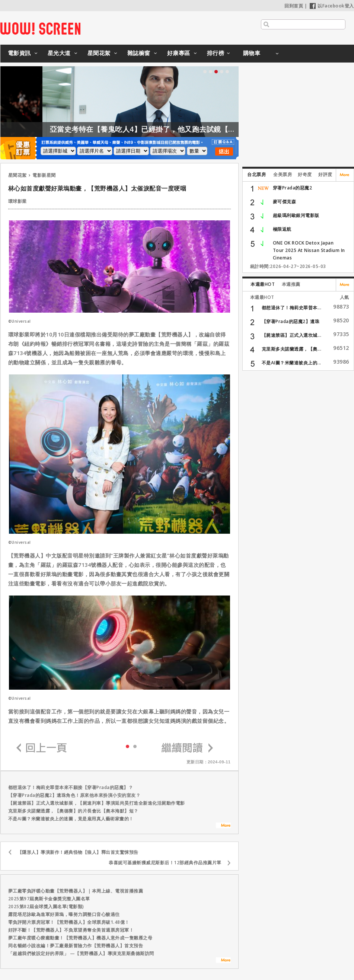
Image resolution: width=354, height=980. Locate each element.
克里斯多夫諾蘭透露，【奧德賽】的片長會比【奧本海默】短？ (73, 811)
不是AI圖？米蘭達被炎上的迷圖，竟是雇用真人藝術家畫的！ (71, 819)
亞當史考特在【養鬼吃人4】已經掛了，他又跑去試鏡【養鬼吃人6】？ (179, 129)
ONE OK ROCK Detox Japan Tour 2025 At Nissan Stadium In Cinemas (309, 250)
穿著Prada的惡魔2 (293, 188)
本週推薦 (291, 284)
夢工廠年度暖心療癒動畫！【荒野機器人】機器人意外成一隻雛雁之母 (80, 938)
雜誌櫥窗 (139, 53)
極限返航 (282, 229)
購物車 (252, 53)
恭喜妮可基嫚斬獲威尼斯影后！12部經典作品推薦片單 (165, 863)
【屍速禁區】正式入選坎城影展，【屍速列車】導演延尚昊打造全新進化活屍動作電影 (97, 803)
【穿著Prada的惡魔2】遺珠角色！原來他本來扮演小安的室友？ (74, 795)
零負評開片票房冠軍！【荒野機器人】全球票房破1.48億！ (69, 922)
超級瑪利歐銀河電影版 (296, 215)
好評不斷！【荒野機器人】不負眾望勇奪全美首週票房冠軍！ (71, 930)
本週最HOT (263, 284)
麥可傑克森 (285, 202)
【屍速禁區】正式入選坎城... (292, 335)
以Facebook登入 (332, 6)
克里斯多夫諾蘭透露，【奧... (292, 349)
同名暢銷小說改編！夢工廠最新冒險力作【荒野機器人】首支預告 (76, 946)
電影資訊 (19, 53)
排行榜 (216, 53)
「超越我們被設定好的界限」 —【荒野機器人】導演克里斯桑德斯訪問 (81, 953)
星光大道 (59, 53)
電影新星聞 (44, 175)
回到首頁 (294, 6)
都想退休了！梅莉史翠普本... (292, 308)
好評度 (325, 174)
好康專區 (179, 53)
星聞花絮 (99, 53)
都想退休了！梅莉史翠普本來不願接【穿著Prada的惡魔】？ (71, 787)
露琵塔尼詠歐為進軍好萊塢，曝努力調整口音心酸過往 (64, 914)
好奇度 (305, 174)
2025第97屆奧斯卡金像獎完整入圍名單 (49, 899)
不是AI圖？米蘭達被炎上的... (291, 363)
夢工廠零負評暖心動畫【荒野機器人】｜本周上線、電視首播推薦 (76, 891)
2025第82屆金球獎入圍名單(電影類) (46, 906)
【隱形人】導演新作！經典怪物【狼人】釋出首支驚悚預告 (78, 852)
